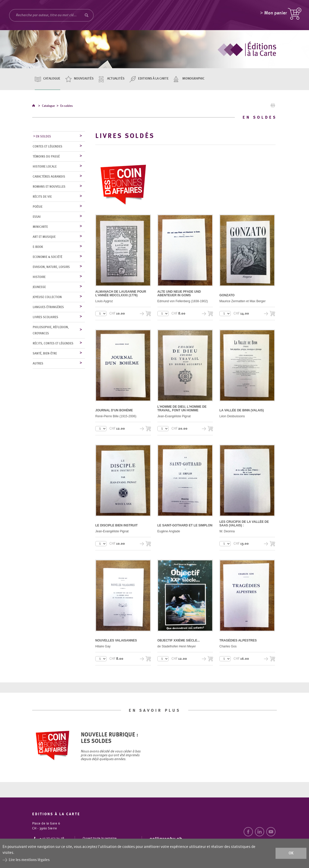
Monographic (193, 79)
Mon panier (276, 14)
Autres (38, 364)
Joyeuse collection (47, 297)
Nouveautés (84, 79)
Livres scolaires (45, 317)
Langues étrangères (48, 307)
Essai (37, 217)
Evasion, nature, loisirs (51, 267)
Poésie (38, 207)
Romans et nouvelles (49, 187)
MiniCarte (40, 227)
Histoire (39, 277)
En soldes (67, 107)
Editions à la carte (153, 79)
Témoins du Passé (46, 157)
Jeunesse (39, 287)
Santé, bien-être (45, 354)
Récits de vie (42, 197)
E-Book (38, 247)
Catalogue (52, 79)
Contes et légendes (48, 147)
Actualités (116, 79)
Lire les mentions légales (29, 860)
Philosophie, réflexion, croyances (51, 331)
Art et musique (44, 237)
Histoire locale (45, 167)
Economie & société (48, 257)
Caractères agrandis (49, 177)
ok (291, 853)
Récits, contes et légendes (53, 344)
